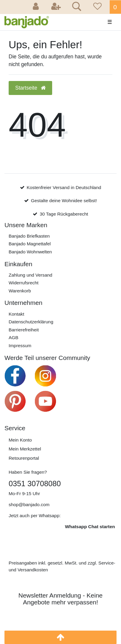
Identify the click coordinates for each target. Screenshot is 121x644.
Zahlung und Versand (30, 275)
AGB (14, 337)
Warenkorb (20, 291)
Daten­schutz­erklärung (31, 322)
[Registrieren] (56, 7)
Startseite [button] (30, 88)
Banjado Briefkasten (29, 236)
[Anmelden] (37, 7)
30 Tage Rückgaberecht (64, 214)
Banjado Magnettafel (30, 244)
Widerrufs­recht (24, 283)
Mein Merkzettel (25, 449)
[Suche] (76, 7)
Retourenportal (24, 458)
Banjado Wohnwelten (30, 252)
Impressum (20, 346)
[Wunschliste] (97, 7)
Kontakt (16, 314)
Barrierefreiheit (24, 330)
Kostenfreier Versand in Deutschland (64, 187)
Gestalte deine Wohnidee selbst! (64, 201)
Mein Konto (20, 440)
